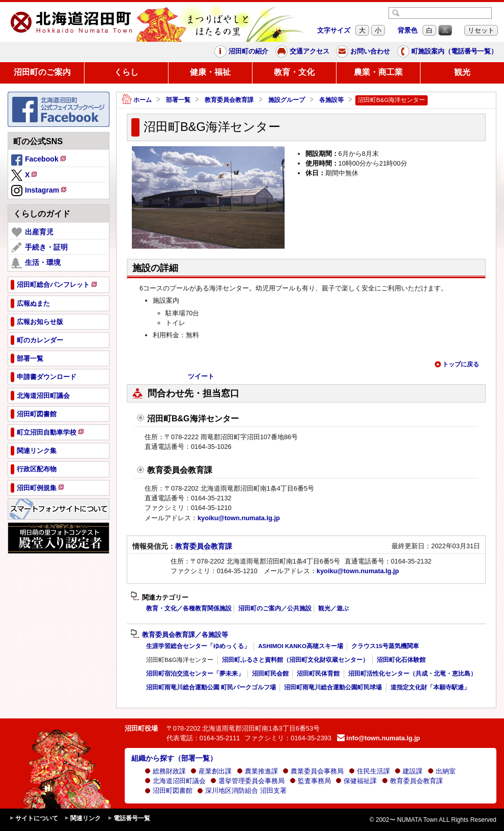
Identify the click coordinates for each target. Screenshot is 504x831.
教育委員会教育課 (229, 100)
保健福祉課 (356, 781)
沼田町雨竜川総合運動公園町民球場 (333, 687)
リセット (481, 30)
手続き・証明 (39, 248)
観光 (462, 72)
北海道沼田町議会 (175, 781)
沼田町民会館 (270, 674)
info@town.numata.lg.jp (379, 738)
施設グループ (287, 100)
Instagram (39, 191)
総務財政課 (165, 771)
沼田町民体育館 (318, 674)
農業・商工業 (378, 72)
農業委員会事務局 (313, 771)
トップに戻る (457, 364)
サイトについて (34, 819)
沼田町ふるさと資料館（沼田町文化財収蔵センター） (295, 660)
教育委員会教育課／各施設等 (179, 635)
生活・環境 (36, 263)
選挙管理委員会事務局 (247, 781)
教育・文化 (294, 72)
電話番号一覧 (129, 819)
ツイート (201, 376)
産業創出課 (211, 771)
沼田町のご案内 (42, 72)
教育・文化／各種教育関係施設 (189, 608)
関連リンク (82, 819)
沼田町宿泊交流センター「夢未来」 (195, 674)
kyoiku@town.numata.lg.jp (239, 518)
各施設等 (331, 100)
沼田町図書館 (169, 790)
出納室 (442, 771)
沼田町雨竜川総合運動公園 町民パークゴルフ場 (211, 687)
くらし (126, 72)
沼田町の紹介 (241, 51)
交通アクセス (302, 51)
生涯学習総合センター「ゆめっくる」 (198, 646)
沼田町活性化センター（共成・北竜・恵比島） (412, 674)
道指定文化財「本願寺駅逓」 (430, 687)
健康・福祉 (210, 72)
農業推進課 (257, 771)
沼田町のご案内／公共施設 (275, 608)
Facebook (39, 160)
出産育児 (32, 232)
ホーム (137, 100)
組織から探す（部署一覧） (174, 758)
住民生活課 (369, 771)
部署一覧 (178, 100)
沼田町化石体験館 (401, 660)
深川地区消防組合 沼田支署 (242, 790)
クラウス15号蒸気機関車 (385, 646)
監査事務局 (310, 781)
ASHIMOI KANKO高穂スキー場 (301, 646)
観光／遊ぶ (333, 608)
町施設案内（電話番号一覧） (447, 51)
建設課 (409, 771)
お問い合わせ (363, 51)
